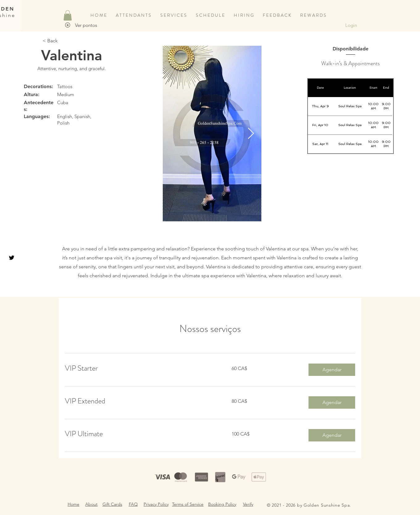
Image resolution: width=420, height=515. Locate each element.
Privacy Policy (156, 504)
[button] (68, 15)
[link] (141, 368)
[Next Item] (251, 134)
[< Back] (50, 41)
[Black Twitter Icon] (12, 258)
